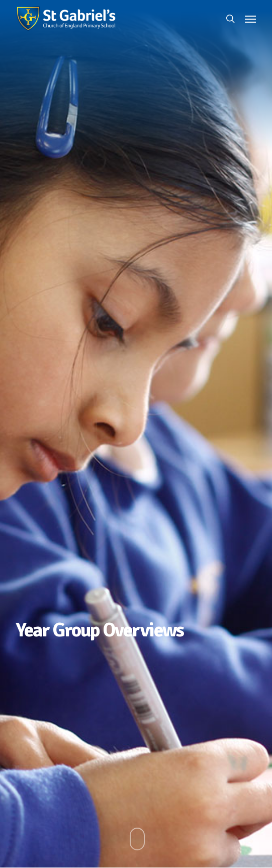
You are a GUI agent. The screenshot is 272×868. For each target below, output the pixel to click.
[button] (250, 19)
